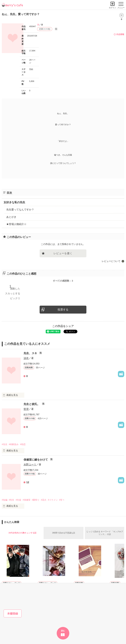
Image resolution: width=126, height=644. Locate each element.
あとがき (11, 217)
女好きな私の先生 (14, 202)
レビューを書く (63, 253)
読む (63, 631)
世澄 (26, 409)
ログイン (112, 8)
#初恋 (23, 444)
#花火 (44, 500)
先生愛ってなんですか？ (20, 210)
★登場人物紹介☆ (16, 224)
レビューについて (111, 261)
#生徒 (18, 500)
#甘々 (62, 500)
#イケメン (53, 500)
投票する (63, 310)
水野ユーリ (30, 464)
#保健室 (27, 500)
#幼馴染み (14, 444)
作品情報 (120, 34)
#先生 (5, 444)
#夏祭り (36, 500)
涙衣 (26, 358)
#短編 (5, 500)
